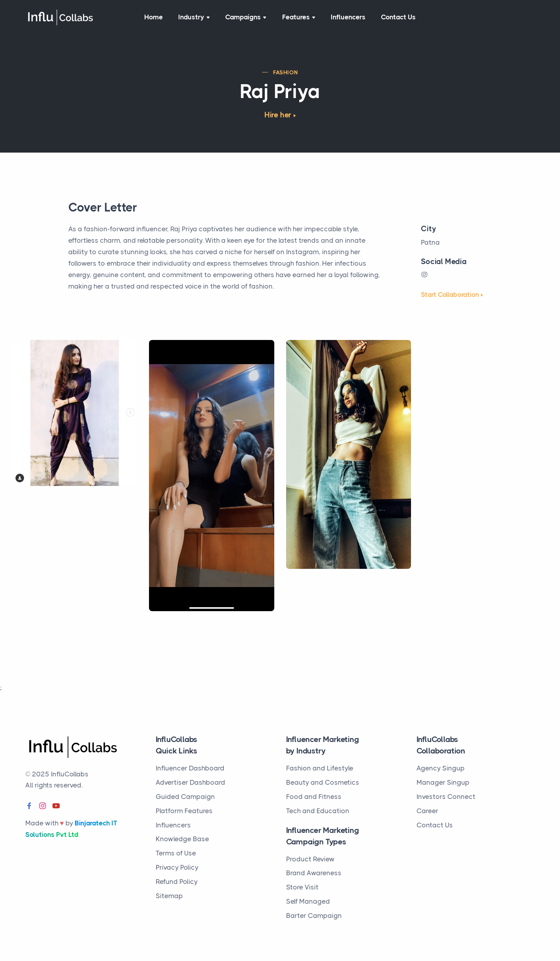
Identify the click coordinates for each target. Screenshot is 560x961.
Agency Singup (441, 768)
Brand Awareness (314, 873)
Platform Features (184, 811)
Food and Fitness (314, 797)
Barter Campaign (314, 916)
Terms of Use (176, 853)
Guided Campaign (185, 797)
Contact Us (399, 17)
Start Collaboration (450, 295)
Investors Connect (446, 797)
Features (299, 17)
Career (427, 811)
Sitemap (169, 896)
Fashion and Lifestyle (320, 768)
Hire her (278, 115)
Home (154, 17)
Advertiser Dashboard (190, 782)
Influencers (348, 17)
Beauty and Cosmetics (323, 782)
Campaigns (246, 17)
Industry (194, 17)
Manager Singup (443, 782)
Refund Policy (177, 882)
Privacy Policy (177, 867)
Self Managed (308, 901)
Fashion (286, 73)
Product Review (310, 859)
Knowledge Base (182, 839)
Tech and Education (318, 811)
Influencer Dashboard (190, 768)
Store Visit (302, 887)
